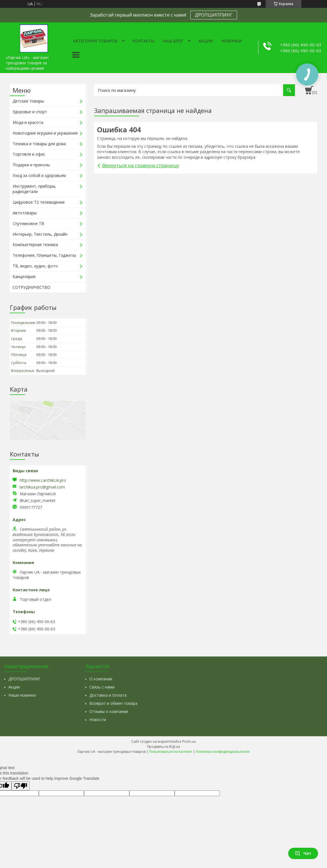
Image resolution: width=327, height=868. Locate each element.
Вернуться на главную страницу (141, 165)
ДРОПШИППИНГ (214, 15)
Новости (98, 720)
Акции (206, 41)
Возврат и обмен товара (113, 703)
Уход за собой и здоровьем (39, 175)
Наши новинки (22, 695)
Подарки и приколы (31, 165)
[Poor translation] (21, 786)
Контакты (143, 41)
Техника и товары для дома (39, 144)
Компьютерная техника (35, 245)
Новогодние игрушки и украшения (45, 133)
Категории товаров (95, 41)
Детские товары (28, 101)
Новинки (231, 41)
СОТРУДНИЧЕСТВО (31, 287)
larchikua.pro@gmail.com (42, 487)
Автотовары (25, 213)
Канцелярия (24, 277)
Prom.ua (189, 741)
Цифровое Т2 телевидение (39, 202)
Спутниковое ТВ (28, 223)
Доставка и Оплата (108, 695)
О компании (101, 679)
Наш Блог (173, 41)
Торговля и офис (29, 154)
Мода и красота (28, 122)
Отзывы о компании (109, 711)
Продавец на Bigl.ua (163, 747)
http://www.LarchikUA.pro (43, 480)
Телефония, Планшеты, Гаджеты (44, 255)
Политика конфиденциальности (223, 752)
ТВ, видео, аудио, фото (35, 266)
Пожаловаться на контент (171, 752)
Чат (303, 853)
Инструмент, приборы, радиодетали (34, 189)
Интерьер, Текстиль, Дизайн (40, 234)
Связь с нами (102, 687)
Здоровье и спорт (30, 112)
